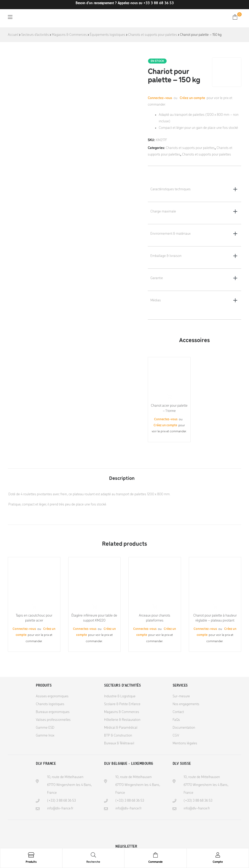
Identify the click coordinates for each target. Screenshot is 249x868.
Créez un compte (192, 98)
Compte (218, 862)
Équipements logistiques (107, 35)
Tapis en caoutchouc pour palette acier (34, 618)
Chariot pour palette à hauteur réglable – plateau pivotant (215, 618)
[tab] (122, 476)
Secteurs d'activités (35, 35)
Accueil (13, 35)
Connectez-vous (160, 98)
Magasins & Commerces (69, 35)
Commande (155, 862)
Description (122, 479)
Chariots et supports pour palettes (153, 35)
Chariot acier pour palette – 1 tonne (169, 408)
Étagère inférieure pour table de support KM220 (94, 618)
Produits (31, 862)
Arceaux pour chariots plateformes (155, 618)
